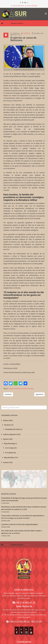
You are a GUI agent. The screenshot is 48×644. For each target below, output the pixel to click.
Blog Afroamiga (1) (10, 443)
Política (28, 23)
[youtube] (25, 3)
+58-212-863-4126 (18, 6)
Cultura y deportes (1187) (12, 434)
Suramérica (17, 389)
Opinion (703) (8, 439)
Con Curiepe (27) (11, 448)
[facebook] (20, 3)
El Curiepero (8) (10, 453)
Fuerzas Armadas (28, 389)
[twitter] (23, 3)
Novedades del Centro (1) (14, 429)
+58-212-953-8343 (32, 6)
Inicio (7, 23)
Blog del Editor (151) (11, 457)
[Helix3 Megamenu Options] (45, 13)
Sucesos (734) (8, 462)
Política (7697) (8, 420)
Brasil (11, 389)
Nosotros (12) (9, 425)
